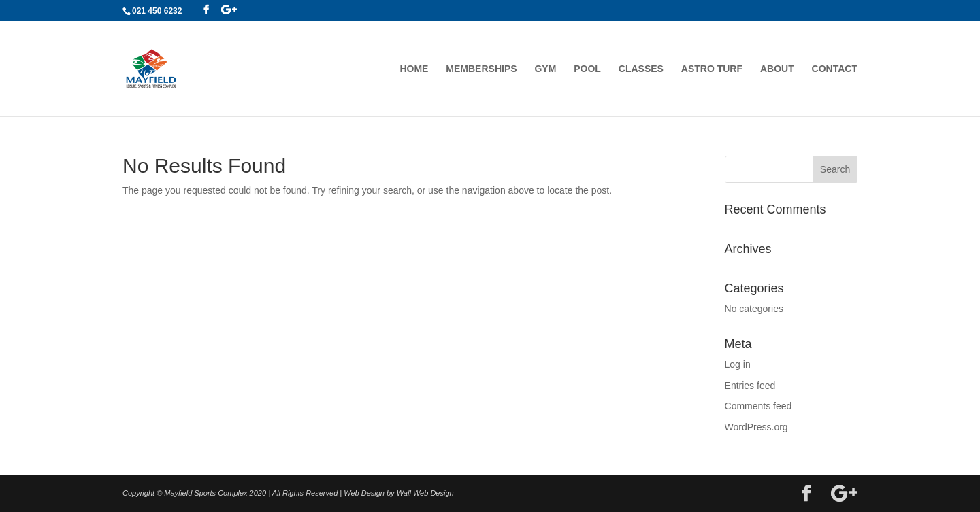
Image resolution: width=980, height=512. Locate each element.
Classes (641, 69)
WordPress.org (756, 427)
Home (414, 69)
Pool (587, 69)
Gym (545, 69)
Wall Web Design (425, 493)
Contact (835, 69)
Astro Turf (712, 69)
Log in (738, 364)
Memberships (481, 69)
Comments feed (758, 406)
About (777, 69)
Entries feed (750, 386)
